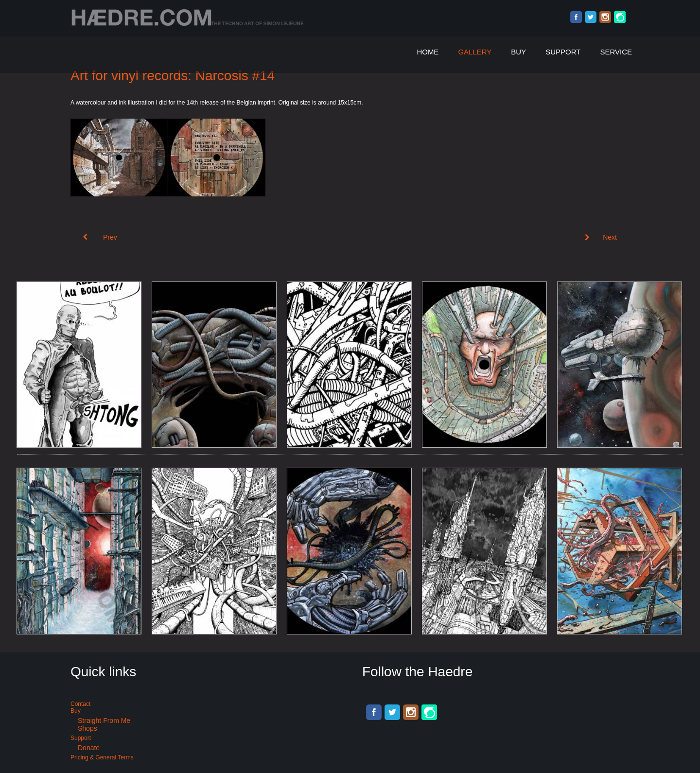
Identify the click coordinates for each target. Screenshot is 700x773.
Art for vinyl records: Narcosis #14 (173, 76)
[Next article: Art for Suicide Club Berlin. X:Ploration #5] (601, 237)
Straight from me (104, 720)
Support (563, 52)
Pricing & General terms (102, 757)
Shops (87, 728)
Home (428, 52)
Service (616, 52)
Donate (89, 748)
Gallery (475, 52)
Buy (518, 52)
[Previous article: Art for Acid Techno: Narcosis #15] (100, 237)
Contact (80, 704)
